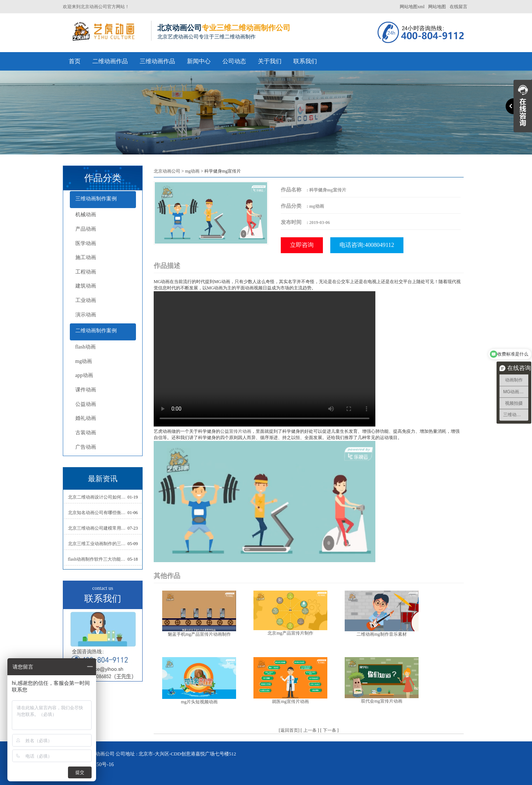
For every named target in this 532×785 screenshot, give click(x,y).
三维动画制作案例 (96, 199)
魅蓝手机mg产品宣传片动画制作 (199, 634)
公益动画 (86, 404)
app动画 (84, 375)
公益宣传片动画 (236, 431)
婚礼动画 (86, 418)
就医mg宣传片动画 (290, 701)
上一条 (310, 730)
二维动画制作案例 (96, 331)
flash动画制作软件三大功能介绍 (98, 559)
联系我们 (305, 61)
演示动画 (86, 315)
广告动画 (86, 447)
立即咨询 (302, 245)
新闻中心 (199, 61)
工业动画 (86, 300)
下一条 (330, 730)
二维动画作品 (110, 61)
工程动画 (86, 272)
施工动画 (86, 257)
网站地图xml (412, 7)
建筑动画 (86, 286)
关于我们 (270, 61)
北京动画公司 (167, 171)
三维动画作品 (157, 61)
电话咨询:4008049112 (367, 245)
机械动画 (86, 215)
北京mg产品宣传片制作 (290, 633)
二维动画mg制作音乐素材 (381, 634)
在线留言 (458, 7)
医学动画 (86, 243)
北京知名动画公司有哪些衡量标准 (98, 513)
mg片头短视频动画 (199, 702)
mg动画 (84, 361)
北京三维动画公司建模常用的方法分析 (98, 528)
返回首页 (289, 730)
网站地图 (437, 7)
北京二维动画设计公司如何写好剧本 (98, 497)
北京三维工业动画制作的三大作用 (98, 544)
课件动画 (86, 390)
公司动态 (234, 61)
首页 (75, 61)
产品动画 (86, 229)
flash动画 (86, 347)
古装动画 (86, 433)
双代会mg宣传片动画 (381, 701)
